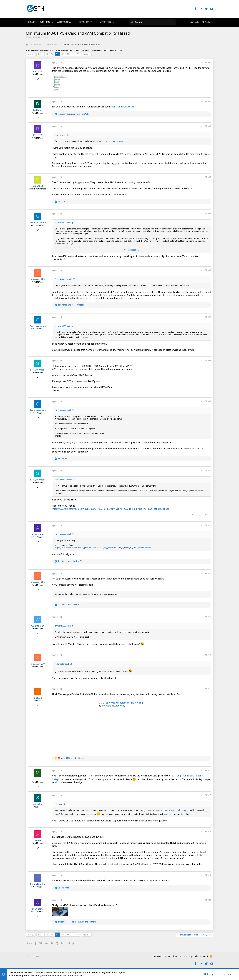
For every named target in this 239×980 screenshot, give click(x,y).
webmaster (38, 626)
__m (38, 779)
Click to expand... (132, 250)
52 (63, 54)
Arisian (38, 841)
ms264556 (38, 186)
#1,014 (208, 655)
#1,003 (208, 126)
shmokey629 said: (63, 223)
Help (196, 956)
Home (202, 956)
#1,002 (208, 101)
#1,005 (208, 214)
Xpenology (120, 706)
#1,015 (208, 689)
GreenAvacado (38, 223)
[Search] (152, 22)
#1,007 (208, 317)
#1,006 (208, 270)
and (71, 305)
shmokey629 (38, 279)
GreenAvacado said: (64, 279)
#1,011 (208, 525)
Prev (32, 55)
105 (78, 54)
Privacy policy (186, 956)
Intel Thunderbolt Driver (122, 107)
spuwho (38, 804)
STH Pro (37, 956)
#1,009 (208, 401)
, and (74, 114)
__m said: (59, 804)
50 (52, 54)
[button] (52, 22)
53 (68, 54)
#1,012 (208, 573)
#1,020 (208, 900)
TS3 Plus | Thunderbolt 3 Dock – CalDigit (172, 810)
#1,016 (208, 770)
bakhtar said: (60, 135)
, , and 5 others (77, 922)
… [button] (42, 54)
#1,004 (208, 177)
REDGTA (38, 72)
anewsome (38, 534)
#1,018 (208, 831)
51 (57, 54)
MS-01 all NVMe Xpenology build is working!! (121, 703)
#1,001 (208, 62)
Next (86, 55)
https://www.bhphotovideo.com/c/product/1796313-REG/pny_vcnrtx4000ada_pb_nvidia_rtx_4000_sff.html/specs (111, 509)
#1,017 (208, 795)
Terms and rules (171, 956)
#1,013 (208, 617)
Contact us (158, 956)
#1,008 (208, 361)
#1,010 (208, 471)
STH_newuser (38, 370)
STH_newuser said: (63, 410)
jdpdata (38, 698)
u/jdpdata (106, 706)
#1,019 (208, 875)
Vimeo (151, 852)
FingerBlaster (38, 884)
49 (47, 54)
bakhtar (38, 110)
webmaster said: (62, 664)
